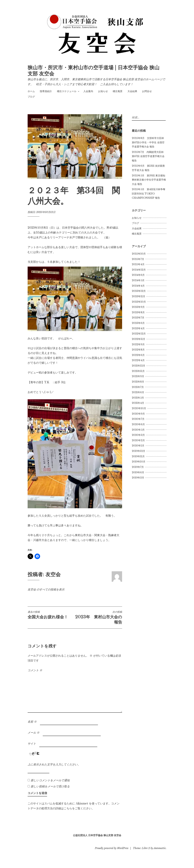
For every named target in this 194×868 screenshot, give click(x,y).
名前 (32, 722)
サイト (32, 744)
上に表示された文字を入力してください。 (54, 764)
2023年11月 (139, 296)
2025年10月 (139, 254)
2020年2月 (138, 440)
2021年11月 (138, 371)
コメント (35, 670)
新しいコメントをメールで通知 (50, 780)
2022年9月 (138, 344)
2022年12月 (139, 334)
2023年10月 (139, 302)
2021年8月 (138, 382)
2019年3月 (138, 478)
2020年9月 (138, 414)
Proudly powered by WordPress (112, 848)
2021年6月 (138, 392)
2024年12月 (139, 270)
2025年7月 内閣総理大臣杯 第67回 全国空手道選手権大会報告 (148, 156)
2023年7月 (138, 318)
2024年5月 (138, 280)
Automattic (160, 848)
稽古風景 (118, 91)
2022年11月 (139, 339)
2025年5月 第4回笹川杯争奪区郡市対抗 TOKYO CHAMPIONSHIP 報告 (149, 194)
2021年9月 (138, 376)
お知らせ (103, 91)
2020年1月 (138, 446)
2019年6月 (138, 472)
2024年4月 (138, 286)
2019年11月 (138, 456)
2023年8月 (138, 312)
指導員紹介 (46, 91)
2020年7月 (138, 419)
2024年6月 (138, 275)
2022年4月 (138, 360)
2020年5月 (138, 430)
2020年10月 (139, 408)
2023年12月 (139, 291)
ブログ (31, 97)
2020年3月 (138, 435)
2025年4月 (138, 264)
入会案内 (88, 91)
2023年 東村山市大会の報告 (98, 617)
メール (34, 733)
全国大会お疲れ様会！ (51, 615)
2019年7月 (138, 467)
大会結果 (132, 91)
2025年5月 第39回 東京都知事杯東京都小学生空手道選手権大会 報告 (149, 180)
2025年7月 (138, 259)
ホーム (31, 91)
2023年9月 (138, 307)
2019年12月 (139, 451)
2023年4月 (138, 328)
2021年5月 (138, 398)
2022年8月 (138, 350)
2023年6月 (138, 323)
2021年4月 (138, 403)
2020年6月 (138, 424)
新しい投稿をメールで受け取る (50, 786)
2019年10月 (139, 462)
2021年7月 (138, 387)
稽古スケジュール (67, 91)
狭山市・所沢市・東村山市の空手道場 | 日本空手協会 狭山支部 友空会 (94, 71)
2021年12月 (139, 366)
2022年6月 (138, 355)
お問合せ (147, 91)
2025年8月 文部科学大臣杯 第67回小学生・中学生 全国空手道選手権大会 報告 (148, 142)
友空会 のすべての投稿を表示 (46, 589)
